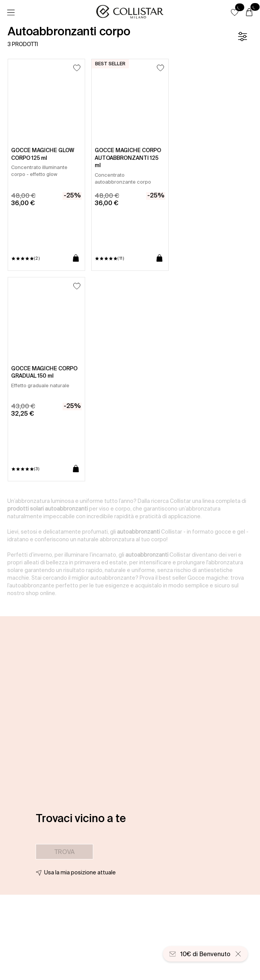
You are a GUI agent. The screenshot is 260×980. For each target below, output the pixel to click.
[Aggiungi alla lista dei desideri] (77, 68)
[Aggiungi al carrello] (76, 259)
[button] (235, 12)
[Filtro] (242, 36)
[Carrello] (249, 13)
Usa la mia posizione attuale (80, 872)
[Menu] (11, 13)
